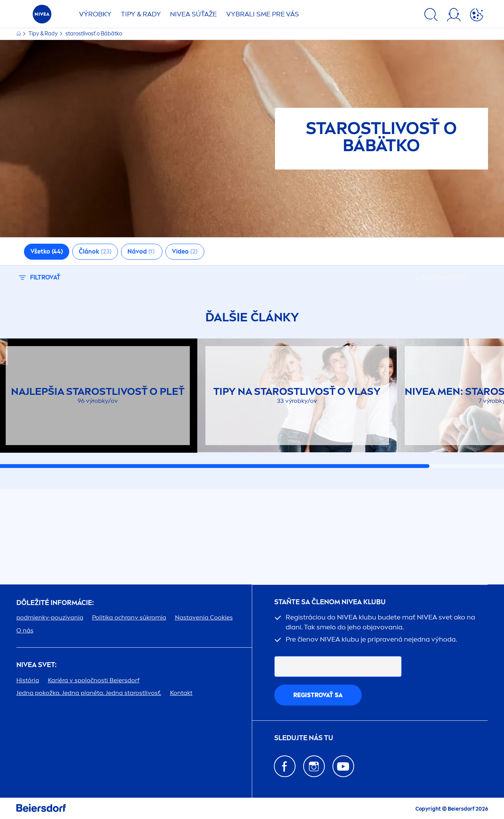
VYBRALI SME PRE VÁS (263, 14)
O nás (25, 630)
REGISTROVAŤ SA (318, 695)
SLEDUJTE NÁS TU (304, 738)
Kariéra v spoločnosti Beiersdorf (94, 680)
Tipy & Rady (44, 34)
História (28, 680)
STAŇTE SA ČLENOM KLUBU (330, 602)
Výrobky (95, 14)
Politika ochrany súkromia (129, 617)
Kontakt (181, 693)
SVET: (37, 665)
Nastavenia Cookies (204, 617)
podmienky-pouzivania (50, 617)
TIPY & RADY (141, 14)
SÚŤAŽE (193, 14)
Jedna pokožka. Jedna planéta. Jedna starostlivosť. (89, 693)
